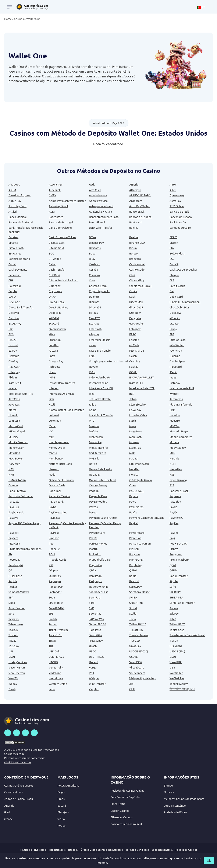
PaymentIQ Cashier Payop (24, 523)
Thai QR (13, 630)
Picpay (174, 549)
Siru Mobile (56, 603)
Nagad (133, 458)
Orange (13, 485)
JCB (51, 399)
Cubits (133, 291)
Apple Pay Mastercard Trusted (67, 201)
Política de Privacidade (33, 850)
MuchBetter (16, 458)
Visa (172, 667)
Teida (133, 619)
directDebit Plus (179, 307)
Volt (92, 673)
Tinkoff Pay (136, 630)
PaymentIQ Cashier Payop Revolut (105, 525)
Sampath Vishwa (19, 592)
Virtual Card (137, 667)
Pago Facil (55, 491)
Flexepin (14, 356)
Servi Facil (95, 597)
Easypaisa (135, 318)
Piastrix (94, 549)
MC (51, 431)
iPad (7, 812)
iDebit (173, 372)
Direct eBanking (58, 307)
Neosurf (54, 469)
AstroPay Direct (58, 206)
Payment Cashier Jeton (103, 518)
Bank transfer (178, 222)
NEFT (173, 464)
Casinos (19, 19)
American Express (19, 195)
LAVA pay (135, 410)
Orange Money (98, 485)
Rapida (13, 581)
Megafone (136, 431)
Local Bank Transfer (101, 415)
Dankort (94, 296)
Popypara (176, 554)
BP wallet (55, 259)
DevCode (14, 302)
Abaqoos (14, 184)
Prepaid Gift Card (100, 559)
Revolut (134, 581)
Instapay (175, 383)
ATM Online (177, 206)
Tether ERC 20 (97, 624)
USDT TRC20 (97, 657)
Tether (53, 624)
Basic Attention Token (62, 237)
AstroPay (175, 201)
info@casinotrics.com (17, 762)
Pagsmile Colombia (21, 496)
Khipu (93, 404)
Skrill (92, 603)
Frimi (92, 356)
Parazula (14, 501)
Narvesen (14, 464)
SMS (92, 608)
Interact (54, 388)
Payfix (133, 512)
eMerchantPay (58, 329)
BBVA (93, 237)
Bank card (135, 222)
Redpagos (95, 581)
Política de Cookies (186, 850)
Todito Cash (177, 630)
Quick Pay (55, 576)
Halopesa (55, 367)
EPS (172, 334)
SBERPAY (175, 592)
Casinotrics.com (14, 754)
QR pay (53, 570)
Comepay (55, 286)
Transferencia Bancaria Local (187, 635)
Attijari (13, 211)
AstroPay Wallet (139, 206)
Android (9, 805)
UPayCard (176, 646)
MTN (172, 453)
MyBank (94, 458)
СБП (132, 689)
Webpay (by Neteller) (142, 678)
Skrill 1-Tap (136, 603)
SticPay (174, 613)
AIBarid (134, 184)
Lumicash (14, 420)
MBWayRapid (17, 431)
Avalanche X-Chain (100, 211)
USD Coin (54, 651)
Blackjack (63, 812)
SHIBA (133, 597)
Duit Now (135, 313)
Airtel (173, 184)
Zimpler (94, 689)
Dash (132, 296)
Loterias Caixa (138, 415)
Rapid (133, 576)
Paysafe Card (97, 533)
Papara (134, 496)
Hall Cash (14, 367)
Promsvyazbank (179, 559)
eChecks (175, 318)
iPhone (8, 819)
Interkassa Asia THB (21, 394)
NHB (11, 474)
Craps (61, 799)
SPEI (51, 613)
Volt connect (137, 673)
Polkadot (95, 554)
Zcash (12, 689)
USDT (12, 657)
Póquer (62, 825)
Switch (53, 619)
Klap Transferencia (181, 404)
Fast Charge (137, 350)
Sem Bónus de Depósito (125, 797)
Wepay (13, 684)
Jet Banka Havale (100, 399)
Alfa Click (95, 190)
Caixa (52, 264)
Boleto (134, 253)
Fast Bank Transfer (100, 350)
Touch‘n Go (56, 635)
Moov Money (178, 448)
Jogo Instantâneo (175, 805)
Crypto (13, 291)
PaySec (174, 533)
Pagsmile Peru (98, 496)
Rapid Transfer (179, 576)
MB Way (175, 426)
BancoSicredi (97, 222)
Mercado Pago (179, 431)
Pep (51, 543)
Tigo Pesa (95, 630)
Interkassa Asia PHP (182, 388)
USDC (93, 651)
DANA (12, 296)
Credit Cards (177, 286)
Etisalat (134, 340)
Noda (52, 474)
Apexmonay (177, 195)
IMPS (52, 377)
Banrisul (13, 237)
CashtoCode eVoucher (183, 269)
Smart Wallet (17, 608)
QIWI (173, 565)
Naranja (174, 458)
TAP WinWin (96, 619)
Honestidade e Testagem (63, 850)
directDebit (136, 307)
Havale (93, 367)
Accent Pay (56, 184)
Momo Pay (96, 442)
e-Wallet (54, 318)
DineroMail (136, 302)
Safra (173, 587)
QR (10, 570)
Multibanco (56, 458)
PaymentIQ (176, 518)
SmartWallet (57, 608)
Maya (133, 426)
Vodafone (55, 673)
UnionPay (135, 646)
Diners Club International (185, 302)
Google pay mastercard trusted (108, 361)
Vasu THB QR (17, 667)
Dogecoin (55, 313)
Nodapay (95, 474)
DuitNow (14, 318)
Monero (134, 442)
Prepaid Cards (58, 559)
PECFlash (14, 543)
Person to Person (140, 543)
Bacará (62, 805)
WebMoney (56, 678)
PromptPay (136, 559)
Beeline (134, 237)
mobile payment (59, 442)
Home (8, 19)
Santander (55, 592)
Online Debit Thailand (102, 480)
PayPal (134, 523)
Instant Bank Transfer (62, 383)
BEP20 (173, 237)
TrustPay (14, 646)
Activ (92, 184)
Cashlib (94, 269)
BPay (92, 259)
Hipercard (176, 367)
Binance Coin (57, 243)
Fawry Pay (176, 350)
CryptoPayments (99, 291)
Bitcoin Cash (16, 248)
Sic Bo (61, 819)
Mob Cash (135, 437)
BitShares (95, 248)
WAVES (13, 678)
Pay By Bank (56, 501)
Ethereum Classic (99, 340)
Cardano (94, 264)
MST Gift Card (98, 453)
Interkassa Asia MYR (142, 388)
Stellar (133, 613)
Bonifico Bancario (19, 259)
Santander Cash (99, 592)
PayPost (54, 533)
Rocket (13, 587)
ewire (92, 345)
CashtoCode (137, 269)
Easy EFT (94, 318)
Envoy (173, 329)
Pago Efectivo (17, 491)
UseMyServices (18, 662)
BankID (134, 228)
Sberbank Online (140, 592)
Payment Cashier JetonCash (146, 518)
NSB (172, 474)
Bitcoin (174, 243)
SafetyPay (135, 587)
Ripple (174, 581)
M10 (92, 420)
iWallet (174, 394)
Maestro (175, 420)
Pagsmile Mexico (59, 496)
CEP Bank (55, 275)
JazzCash (14, 399)
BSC (172, 259)
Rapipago (55, 581)
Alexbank (55, 190)
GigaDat (175, 356)
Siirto (12, 603)
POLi (52, 554)
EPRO (133, 334)
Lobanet (54, 415)
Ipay (92, 394)
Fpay (52, 356)
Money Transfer (99, 448)
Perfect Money (98, 543)
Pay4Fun (14, 507)
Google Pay (56, 361)
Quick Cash (15, 576)
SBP (11, 597)
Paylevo (13, 518)
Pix (10, 554)
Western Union (58, 684)
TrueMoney (96, 640)
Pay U (133, 501)
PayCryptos (136, 507)
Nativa (93, 464)
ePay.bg (94, 334)
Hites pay (14, 372)
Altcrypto (135, 190)
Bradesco (135, 259)
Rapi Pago (95, 576)
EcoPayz (94, 323)
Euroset (13, 345)
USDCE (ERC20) (139, 651)
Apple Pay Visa (98, 201)
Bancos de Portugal (21, 222)
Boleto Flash (177, 253)
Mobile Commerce (181, 437)
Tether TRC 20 (138, 624)
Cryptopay (55, 291)
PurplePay (136, 565)
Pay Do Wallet (98, 501)
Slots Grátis (118, 804)
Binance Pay (96, 243)
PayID (173, 512)
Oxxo (133, 485)
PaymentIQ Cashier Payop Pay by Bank (67, 525)
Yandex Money (179, 684)
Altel (173, 190)
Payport (13, 533)
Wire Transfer (97, 684)
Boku (92, 253)
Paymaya (54, 518)
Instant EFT (136, 383)
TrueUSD (135, 640)
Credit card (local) (140, 286)
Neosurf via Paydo (100, 469)
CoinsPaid (15, 286)
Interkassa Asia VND (61, 394)
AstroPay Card (17, 206)
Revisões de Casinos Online (127, 790)
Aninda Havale (98, 195)
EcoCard (54, 323)
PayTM (93, 538)
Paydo (173, 507)
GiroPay (13, 361)
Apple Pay (15, 201)
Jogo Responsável (162, 850)
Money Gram (16, 448)
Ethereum (55, 340)
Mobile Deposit (18, 442)
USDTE (133, 657)
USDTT (174, 657)
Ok (209, 860)
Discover (14, 313)
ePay (52, 334)
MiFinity (13, 437)
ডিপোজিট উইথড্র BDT (182, 689)
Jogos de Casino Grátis (19, 799)
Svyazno (14, 619)
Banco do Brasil (179, 211)
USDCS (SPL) (177, 651)
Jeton (133, 399)
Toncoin (13, 635)
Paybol (53, 507)
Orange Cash (57, 485)
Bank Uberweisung (60, 228)
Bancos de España (140, 217)
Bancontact (56, 217)
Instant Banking (99, 383)
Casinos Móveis (14, 792)
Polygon (134, 554)
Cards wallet (137, 264)
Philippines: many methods (25, 549)
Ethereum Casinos (122, 817)
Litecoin (13, 415)
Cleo (92, 280)
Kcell (52, 404)
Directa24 (95, 307)
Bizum (133, 248)
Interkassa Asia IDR (101, 388)
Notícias (169, 792)
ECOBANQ (15, 323)
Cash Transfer (57, 269)
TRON (52, 640)
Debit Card (176, 296)
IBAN (92, 372)
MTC (132, 453)
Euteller (54, 345)
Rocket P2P (56, 587)
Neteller (134, 469)
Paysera (13, 538)
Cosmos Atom (98, 286)
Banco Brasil (137, 211)
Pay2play (175, 501)
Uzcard (93, 662)
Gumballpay (177, 361)
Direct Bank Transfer (21, 307)
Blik (172, 248)
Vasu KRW (136, 662)
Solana (174, 608)
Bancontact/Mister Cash (104, 217)
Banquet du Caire (180, 228)
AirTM (12, 190)
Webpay (94, 678)
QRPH (93, 570)
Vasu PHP (176, 662)
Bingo (61, 792)
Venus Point (56, 667)
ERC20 (12, 340)
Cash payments (18, 269)
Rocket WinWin (98, 587)
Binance (13, 243)
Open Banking (178, 480)
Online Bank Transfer (62, 480)
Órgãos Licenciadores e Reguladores (102, 850)
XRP (132, 684)
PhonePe (54, 549)
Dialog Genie (57, 302)
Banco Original (18, 217)
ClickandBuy (137, 280)
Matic (52, 426)
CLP (172, 280)
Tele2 (173, 619)
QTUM (173, 570)
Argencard (136, 201)
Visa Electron (17, 673)
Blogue (168, 785)
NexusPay (176, 469)
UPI (11, 651)
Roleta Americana (68, 785)
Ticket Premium (58, 630)
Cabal (12, 264)
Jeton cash (176, 399)
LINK (172, 410)
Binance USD (137, 243)
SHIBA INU (176, 597)
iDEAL (133, 372)
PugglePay (96, 565)
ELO (11, 329)
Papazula (175, 496)
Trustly (174, 640)
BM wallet (15, 253)
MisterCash (96, 437)
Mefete (93, 431)
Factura (53, 350)
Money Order (57, 448)
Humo (52, 372)
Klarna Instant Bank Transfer (66, 410)
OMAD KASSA (17, 480)
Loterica (175, 415)
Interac (13, 388)
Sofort (133, 608)
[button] (203, 7)
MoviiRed (14, 453)
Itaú (132, 394)
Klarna (13, 410)
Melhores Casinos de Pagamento (184, 799)
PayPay (174, 523)
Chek (132, 275)
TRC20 (12, 640)
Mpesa (53, 453)
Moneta (174, 442)
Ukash (93, 646)
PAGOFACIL (137, 491)
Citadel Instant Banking (63, 280)
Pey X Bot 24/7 (179, 543)
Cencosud (15, 275)
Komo (93, 410)
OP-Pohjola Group (141, 480)
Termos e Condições (137, 850)
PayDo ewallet (58, 512)
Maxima (94, 426)
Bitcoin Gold (56, 248)
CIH (11, 280)
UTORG (53, 662)
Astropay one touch (101, 206)
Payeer (93, 512)
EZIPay (13, 350)
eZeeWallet (177, 345)
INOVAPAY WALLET (141, 377)
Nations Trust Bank (60, 464)
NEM (11, 469)
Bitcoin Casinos (120, 811)
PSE (51, 565)
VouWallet (176, 673)
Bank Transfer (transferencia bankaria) (26, 230)
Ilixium (13, 377)
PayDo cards (16, 512)
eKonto (174, 323)
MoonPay (135, 448)
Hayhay (134, 367)
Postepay (14, 559)
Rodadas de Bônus (175, 812)
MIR (51, 437)
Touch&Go (95, 635)
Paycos (93, 507)
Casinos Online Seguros (19, 785)
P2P (172, 485)
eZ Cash (134, 345)
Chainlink (95, 275)
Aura (52, 211)
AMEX (52, 195)
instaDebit (15, 383)
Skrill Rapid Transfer (182, 603)
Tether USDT (177, 624)
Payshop (54, 538)
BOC (51, 253)
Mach (133, 420)
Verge (93, 667)
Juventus (14, 404)
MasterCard (16, 426)
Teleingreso (16, 624)
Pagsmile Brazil (179, 491)
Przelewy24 (16, 565)
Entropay (135, 329)
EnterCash (95, 329)
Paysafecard (137, 533)
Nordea (134, 474)
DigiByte (94, 302)
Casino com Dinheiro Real (126, 824)
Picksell (134, 549)
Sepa (52, 597)
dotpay (93, 313)
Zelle (52, 689)
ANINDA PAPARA (140, 195)
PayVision (135, 538)
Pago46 (94, 491)
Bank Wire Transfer (101, 228)
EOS (11, 334)
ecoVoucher (137, 323)
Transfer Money (139, 635)
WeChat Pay (177, 678)
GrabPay (135, 361)
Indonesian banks (100, 377)
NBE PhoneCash (139, 464)
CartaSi (174, 264)
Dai (172, 291)
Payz (172, 538)
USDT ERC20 (56, 657)
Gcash (133, 356)
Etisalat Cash (177, 340)
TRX (51, 646)
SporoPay (95, 613)
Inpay (173, 377)
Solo (11, 613)
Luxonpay (55, 420)
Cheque (174, 275)
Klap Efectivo (138, 404)
